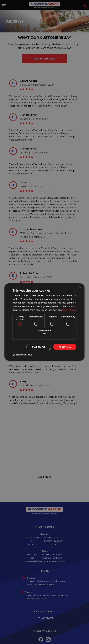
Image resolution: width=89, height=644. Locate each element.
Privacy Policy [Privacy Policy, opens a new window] (69, 310)
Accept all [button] (65, 347)
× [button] (80, 287)
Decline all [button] (38, 347)
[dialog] (44, 322)
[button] (22, 355)
